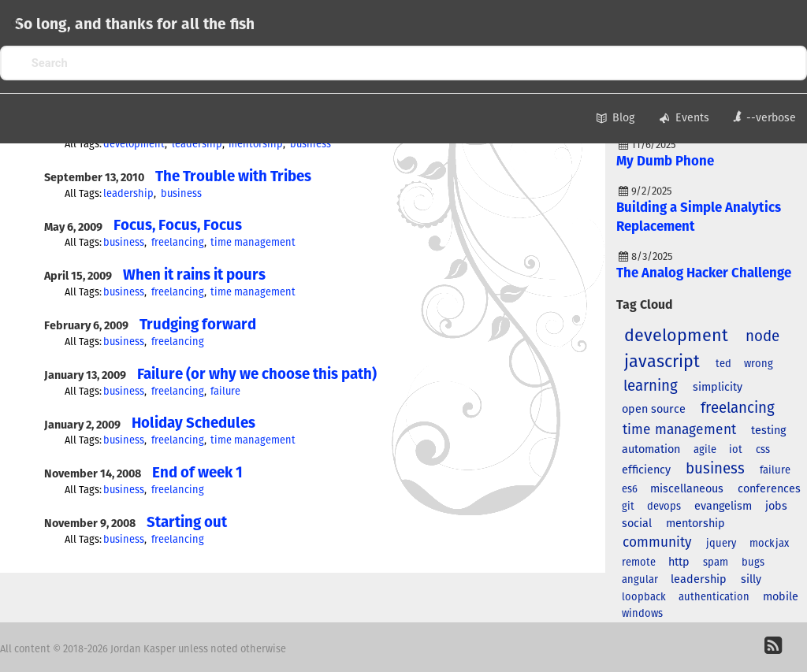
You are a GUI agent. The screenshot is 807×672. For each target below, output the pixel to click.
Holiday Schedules (193, 423)
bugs (753, 563)
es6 (630, 490)
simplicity (718, 388)
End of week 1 (197, 473)
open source (654, 410)
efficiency (646, 470)
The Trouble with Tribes (233, 177)
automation (651, 450)
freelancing (178, 243)
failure (225, 392)
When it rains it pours (194, 275)
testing (768, 431)
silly (751, 580)
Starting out (187, 523)
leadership (197, 145)
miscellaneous (687, 489)
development (134, 145)
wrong (759, 364)
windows (642, 614)
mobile (781, 597)
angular (640, 580)
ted (723, 364)
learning (651, 386)
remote (639, 563)
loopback (644, 598)
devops (664, 507)
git (628, 507)
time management (253, 243)
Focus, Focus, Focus (178, 226)
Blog (614, 119)
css (763, 450)
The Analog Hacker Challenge (704, 274)
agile (705, 450)
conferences (769, 489)
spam (716, 563)
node (762, 337)
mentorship (256, 145)
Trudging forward (198, 325)
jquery (721, 544)
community (657, 543)
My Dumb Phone (665, 162)
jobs (776, 507)
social (637, 524)
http (679, 562)
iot (736, 450)
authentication (714, 598)
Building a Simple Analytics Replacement (699, 218)
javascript (662, 362)
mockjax (769, 544)
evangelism (723, 507)
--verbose (764, 117)
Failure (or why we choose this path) (257, 375)
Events (684, 119)
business (311, 145)
